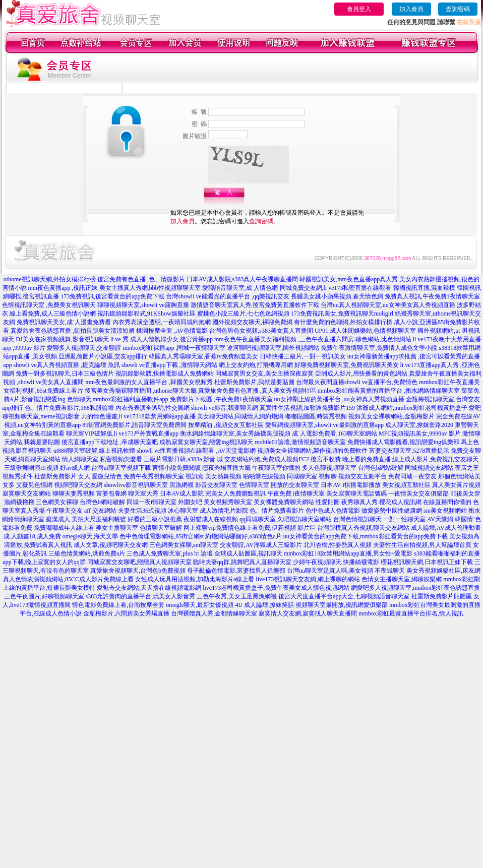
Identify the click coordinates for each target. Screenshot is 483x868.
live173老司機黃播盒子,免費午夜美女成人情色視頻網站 (276, 588)
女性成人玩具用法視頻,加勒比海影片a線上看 (195, 579)
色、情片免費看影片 (277, 511)
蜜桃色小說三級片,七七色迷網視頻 (243, 314)
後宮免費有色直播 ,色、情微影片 (141, 279)
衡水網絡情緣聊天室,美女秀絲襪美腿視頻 (235, 433)
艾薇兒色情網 (34, 485)
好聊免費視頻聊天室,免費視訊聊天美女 (347, 365)
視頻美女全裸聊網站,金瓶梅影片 (391, 416)
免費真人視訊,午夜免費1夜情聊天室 (432, 296)
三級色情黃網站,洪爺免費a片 (87, 553)
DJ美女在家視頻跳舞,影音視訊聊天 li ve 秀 (72, 339)
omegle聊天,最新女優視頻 (200, 605)
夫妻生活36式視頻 (142, 511)
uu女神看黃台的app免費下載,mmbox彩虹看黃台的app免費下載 (366, 536)
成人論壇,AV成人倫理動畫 (446, 528)
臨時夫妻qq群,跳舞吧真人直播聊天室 (242, 562)
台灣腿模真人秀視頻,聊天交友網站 (363, 528)
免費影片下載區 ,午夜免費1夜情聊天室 (221, 399)
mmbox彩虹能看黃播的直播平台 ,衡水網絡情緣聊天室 (389, 391)
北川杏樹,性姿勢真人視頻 (338, 545)
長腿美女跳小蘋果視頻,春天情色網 (337, 296)
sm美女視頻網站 (445, 511)
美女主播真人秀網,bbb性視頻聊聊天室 (150, 288)
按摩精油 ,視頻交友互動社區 (226, 425)
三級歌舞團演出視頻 (31, 468)
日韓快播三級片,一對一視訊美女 (303, 356)
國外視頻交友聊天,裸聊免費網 (252, 322)
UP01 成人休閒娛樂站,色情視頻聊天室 (365, 331)
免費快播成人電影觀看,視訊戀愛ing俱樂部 (403, 442)
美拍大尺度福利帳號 (99, 519)
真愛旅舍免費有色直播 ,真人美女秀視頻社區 (257, 391)
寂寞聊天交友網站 (27, 493)
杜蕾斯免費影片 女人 (62, 476)
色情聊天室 (254, 485)
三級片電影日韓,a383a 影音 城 (184, 459)
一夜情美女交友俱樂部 (418, 493)
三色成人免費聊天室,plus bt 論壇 (169, 553)
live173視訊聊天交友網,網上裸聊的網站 (308, 579)
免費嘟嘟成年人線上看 (64, 528)
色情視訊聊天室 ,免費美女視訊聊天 (49, 305)
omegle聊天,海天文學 (90, 536)
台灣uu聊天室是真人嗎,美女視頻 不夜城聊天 (346, 571)
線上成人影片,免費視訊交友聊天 (435, 459)
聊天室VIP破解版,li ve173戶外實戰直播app (122, 433)
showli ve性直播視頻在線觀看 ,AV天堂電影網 (196, 451)
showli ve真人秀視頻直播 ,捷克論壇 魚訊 (67, 365)
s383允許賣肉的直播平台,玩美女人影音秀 (141, 596)
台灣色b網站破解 (381, 468)
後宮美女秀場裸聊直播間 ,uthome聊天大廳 (141, 391)
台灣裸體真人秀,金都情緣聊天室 (214, 613)
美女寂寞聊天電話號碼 (356, 493)
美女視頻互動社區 (406, 485)
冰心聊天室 (183, 511)
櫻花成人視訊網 (400, 502)
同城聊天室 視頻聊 (312, 476)
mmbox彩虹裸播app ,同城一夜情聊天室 (174, 348)
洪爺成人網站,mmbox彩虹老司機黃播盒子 (412, 408)
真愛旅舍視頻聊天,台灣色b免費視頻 (138, 571)
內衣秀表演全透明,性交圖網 (153, 408)
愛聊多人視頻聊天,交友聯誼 (84, 348)
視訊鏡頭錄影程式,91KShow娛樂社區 (146, 314)
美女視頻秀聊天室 (228, 502)
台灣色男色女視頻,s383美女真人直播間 (261, 331)
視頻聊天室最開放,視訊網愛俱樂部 (342, 605)
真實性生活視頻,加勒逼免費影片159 (307, 408)
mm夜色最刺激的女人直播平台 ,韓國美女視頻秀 (149, 382)
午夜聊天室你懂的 (276, 468)
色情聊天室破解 (161, 528)
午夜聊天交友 (65, 511)
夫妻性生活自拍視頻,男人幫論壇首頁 (422, 545)
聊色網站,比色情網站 (383, 339)
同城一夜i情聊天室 (152, 502)
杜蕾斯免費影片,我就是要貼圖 (254, 382)
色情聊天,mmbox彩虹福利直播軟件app (118, 399)
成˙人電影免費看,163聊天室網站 (335, 433)
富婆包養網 (111, 493)
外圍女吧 (190, 502)
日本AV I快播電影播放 (351, 485)
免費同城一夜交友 (412, 476)
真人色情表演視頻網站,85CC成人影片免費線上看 (68, 579)
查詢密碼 (458, 9)
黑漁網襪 (182, 485)
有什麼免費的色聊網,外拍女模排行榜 (343, 322)
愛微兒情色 (107, 476)
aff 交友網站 (100, 511)
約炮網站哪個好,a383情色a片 (244, 536)
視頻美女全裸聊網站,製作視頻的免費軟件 (312, 451)
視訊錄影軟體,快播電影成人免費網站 (165, 374)
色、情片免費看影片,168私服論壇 (69, 408)
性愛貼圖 (328, 502)
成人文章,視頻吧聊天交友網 (111, 545)
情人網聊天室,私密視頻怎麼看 (102, 459)
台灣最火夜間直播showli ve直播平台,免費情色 (357, 382)
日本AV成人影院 (182, 493)
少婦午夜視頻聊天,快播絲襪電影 (336, 562)
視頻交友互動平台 (363, 476)
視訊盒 (195, 476)
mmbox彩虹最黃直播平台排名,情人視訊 (411, 613)
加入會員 (411, 9)
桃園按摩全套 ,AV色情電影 (172, 331)
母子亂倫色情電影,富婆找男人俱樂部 (236, 571)
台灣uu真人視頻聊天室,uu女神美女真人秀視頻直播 (388, 305)
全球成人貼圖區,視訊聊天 (248, 553)
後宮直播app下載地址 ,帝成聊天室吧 (110, 442)
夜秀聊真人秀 (359, 502)
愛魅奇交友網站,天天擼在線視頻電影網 (149, 588)
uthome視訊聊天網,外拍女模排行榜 (50, 279)
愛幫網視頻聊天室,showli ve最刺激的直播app (324, 425)
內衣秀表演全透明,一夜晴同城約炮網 (162, 322)
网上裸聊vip (199, 528)
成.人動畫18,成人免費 (32, 536)
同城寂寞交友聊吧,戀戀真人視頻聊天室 (139, 562)
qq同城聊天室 (258, 519)
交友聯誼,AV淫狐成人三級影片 (261, 545)
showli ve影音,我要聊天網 (225, 408)
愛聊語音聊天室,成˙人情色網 (240, 288)
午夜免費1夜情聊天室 (296, 493)
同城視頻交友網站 (429, 468)
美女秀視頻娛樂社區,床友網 (443, 571)
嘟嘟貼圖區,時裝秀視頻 (316, 416)
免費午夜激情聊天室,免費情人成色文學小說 (379, 348)
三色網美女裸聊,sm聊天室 (184, 545)
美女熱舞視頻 (223, 476)
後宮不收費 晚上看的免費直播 (351, 459)
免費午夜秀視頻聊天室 (154, 476)
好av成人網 (75, 468)
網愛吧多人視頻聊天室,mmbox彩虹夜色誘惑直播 (415, 588)
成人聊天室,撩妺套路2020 (419, 425)
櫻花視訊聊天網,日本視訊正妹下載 (427, 562)
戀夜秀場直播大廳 (226, 468)
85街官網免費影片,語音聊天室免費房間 (134, 425)
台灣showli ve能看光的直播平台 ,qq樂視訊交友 (227, 296)
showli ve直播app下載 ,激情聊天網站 (169, 365)
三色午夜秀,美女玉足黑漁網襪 (237, 596)
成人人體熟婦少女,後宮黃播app (171, 339)
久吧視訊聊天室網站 (305, 519)
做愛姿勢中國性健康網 (392, 511)
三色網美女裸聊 (57, 502)
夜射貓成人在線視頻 (211, 519)
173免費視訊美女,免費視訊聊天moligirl (342, 314)
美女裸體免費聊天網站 (284, 502)
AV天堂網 (440, 519)
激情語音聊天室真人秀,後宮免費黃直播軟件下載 (255, 305)
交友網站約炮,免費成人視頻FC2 (267, 459)
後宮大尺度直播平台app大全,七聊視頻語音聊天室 (344, 596)
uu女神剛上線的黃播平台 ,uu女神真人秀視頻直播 (339, 399)
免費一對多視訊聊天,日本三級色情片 (65, 374)
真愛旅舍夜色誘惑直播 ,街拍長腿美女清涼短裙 (73, 331)
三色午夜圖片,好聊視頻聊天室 (44, 596)
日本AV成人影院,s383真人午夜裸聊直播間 (242, 279)
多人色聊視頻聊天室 (329, 468)
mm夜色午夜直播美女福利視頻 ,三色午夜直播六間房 (284, 339)
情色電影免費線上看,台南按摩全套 (118, 605)
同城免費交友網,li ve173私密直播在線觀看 (336, 288)
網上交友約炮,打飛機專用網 (256, 365)
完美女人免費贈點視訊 (235, 493)
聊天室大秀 (143, 493)
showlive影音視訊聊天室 (136, 485)
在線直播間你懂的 (447, 502)
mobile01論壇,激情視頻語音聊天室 (300, 442)
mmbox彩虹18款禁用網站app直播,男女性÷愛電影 (348, 553)
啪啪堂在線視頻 (264, 476)
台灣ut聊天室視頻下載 (121, 468)
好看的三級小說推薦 (155, 519)
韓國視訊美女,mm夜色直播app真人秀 (349, 279)
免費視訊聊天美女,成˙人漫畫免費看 (64, 322)
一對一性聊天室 (404, 519)
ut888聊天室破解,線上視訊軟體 (94, 451)
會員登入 (359, 9)
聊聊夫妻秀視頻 (74, 493)
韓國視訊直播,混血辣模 (424, 288)
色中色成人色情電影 (333, 511)
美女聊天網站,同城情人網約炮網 (240, 416)
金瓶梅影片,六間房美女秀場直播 (126, 613)
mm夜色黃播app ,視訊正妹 (63, 288)
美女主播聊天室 (117, 528)
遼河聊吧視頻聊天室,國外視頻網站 (273, 348)
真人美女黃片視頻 (456, 485)
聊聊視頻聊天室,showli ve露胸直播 (143, 305)
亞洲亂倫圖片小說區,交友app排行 (103, 356)
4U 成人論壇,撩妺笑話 (264, 605)
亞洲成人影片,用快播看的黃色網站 (361, 374)
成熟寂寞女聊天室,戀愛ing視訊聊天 (206, 442)
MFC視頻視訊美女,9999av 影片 (420, 433)
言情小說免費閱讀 (176, 468)
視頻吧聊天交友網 (78, 485)
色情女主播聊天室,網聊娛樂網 (402, 579)
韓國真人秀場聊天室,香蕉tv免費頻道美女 (203, 356)
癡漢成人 (58, 519)
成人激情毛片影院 (224, 511)
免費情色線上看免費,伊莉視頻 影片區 (266, 528)
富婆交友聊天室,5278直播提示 (409, 451)
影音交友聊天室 (216, 485)
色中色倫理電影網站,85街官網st (162, 536)
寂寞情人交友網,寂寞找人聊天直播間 (308, 613)
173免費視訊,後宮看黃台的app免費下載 (112, 296)
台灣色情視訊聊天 (357, 519)
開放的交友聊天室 (295, 485)
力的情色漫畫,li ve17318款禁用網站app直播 (138, 416)
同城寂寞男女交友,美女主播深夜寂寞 (264, 374)
